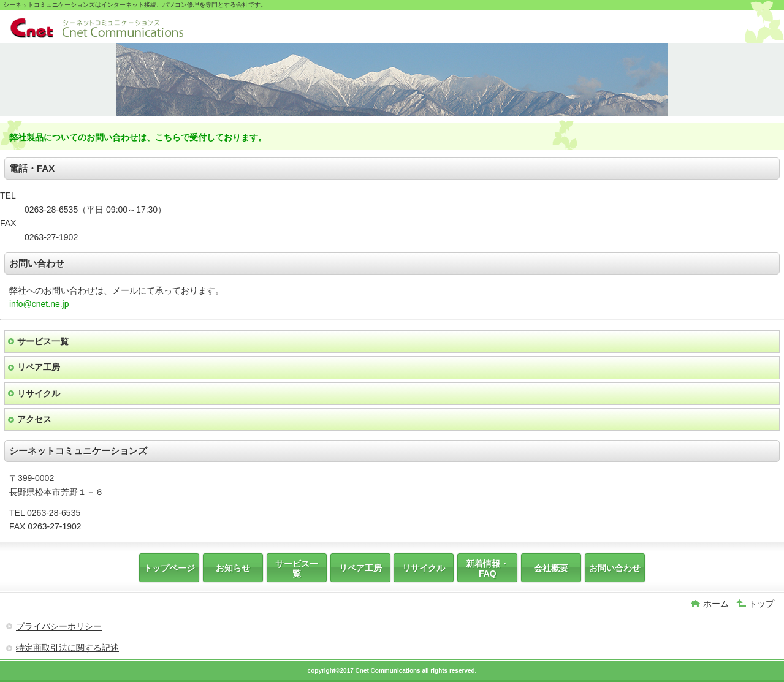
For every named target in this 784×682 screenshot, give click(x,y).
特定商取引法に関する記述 (67, 648)
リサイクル (39, 393)
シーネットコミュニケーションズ (97, 28)
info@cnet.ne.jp (39, 304)
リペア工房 (39, 367)
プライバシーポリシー (59, 626)
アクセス (34, 419)
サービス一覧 (43, 341)
